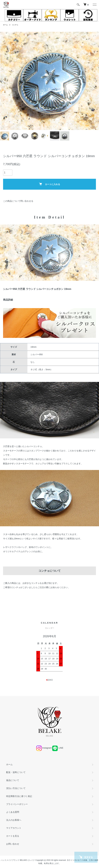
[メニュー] (94, 5)
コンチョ (15, 25)
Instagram (47, 748)
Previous (3, 81)
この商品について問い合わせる (18, 201)
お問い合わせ (13, 844)
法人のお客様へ (14, 820)
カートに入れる (49, 184)
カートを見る (13, 836)
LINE (61, 748)
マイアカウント (14, 828)
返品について (13, 780)
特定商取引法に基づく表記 (19, 796)
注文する (86, 857)
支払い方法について (16, 788)
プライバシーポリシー (17, 804)
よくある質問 (13, 812)
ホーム (5, 25)
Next (96, 81)
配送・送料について (16, 772)
